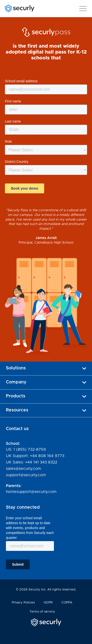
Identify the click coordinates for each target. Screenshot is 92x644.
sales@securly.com (23, 469)
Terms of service (42, 612)
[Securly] (20, 8)
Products (46, 396)
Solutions (46, 368)
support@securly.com (26, 475)
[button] (83, 8)
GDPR (48, 603)
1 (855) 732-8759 (30, 449)
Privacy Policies (23, 603)
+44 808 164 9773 (47, 456)
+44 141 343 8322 (41, 462)
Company (46, 382)
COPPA (67, 603)
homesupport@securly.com (31, 492)
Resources (46, 410)
